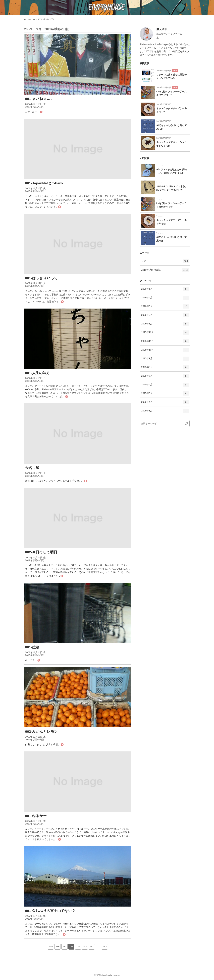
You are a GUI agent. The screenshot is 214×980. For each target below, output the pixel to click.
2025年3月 (165, 412)
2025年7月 (165, 377)
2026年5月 (165, 290)
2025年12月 (165, 334)
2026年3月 (165, 308)
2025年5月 (165, 395)
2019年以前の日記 (46, 19)
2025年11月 (165, 342)
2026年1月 (165, 325)
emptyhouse (30, 19)
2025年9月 (165, 360)
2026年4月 (165, 299)
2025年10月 (165, 351)
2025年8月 (165, 368)
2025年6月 (165, 386)
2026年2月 (165, 316)
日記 (165, 262)
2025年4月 (165, 403)
